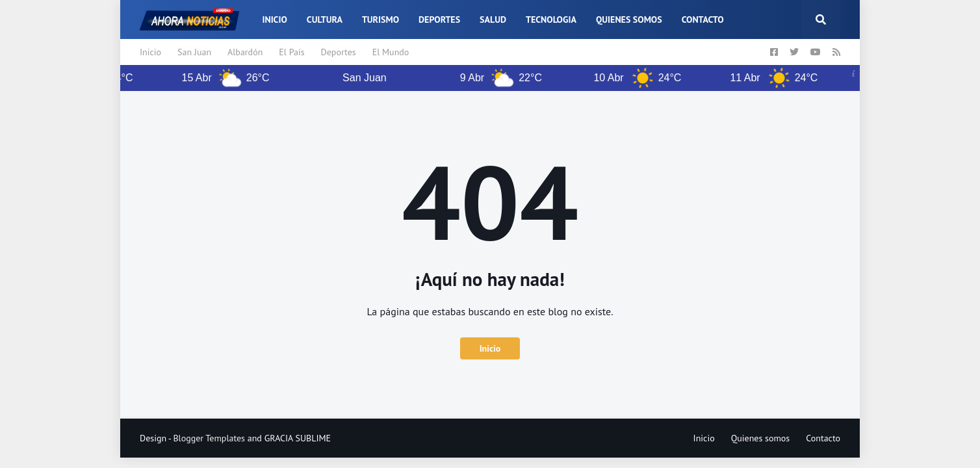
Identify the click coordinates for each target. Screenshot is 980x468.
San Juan (194, 52)
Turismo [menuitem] (380, 19)
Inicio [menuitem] (274, 19)
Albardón (245, 52)
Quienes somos (761, 438)
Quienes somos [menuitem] (629, 19)
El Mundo (391, 52)
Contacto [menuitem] (703, 19)
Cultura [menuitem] (325, 19)
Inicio (150, 52)
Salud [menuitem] (493, 19)
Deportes (339, 52)
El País (291, 52)
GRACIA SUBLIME (298, 438)
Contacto (823, 438)
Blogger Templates (209, 438)
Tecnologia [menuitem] (551, 19)
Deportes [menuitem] (439, 19)
